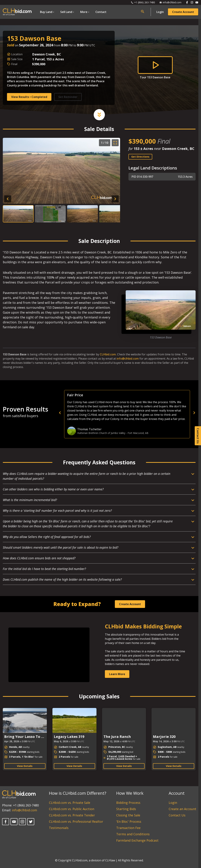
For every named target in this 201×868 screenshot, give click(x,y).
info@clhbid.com (128, 359)
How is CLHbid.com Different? (78, 793)
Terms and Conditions (133, 834)
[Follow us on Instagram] (192, 2)
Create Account (183, 12)
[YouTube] (14, 822)
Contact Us (177, 815)
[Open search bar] (143, 12)
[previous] (121, 413)
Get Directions (140, 157)
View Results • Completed (29, 97)
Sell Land (66, 12)
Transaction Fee (128, 828)
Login (160, 12)
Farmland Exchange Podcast (137, 840)
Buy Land (46, 12)
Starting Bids (126, 809)
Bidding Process (128, 803)
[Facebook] (6, 822)
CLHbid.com (108, 354)
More (84, 12)
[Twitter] (31, 822)
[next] (194, 413)
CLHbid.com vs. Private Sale (70, 803)
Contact (101, 12)
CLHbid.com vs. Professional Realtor (76, 821)
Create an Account (182, 809)
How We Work (130, 793)
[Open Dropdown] (47, 12)
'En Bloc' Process (129, 821)
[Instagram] (22, 822)
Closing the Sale (128, 815)
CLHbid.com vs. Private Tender (72, 815)
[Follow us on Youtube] (197, 2)
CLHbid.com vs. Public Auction (72, 809)
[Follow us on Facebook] (187, 2)
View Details (25, 766)
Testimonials (59, 828)
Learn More (117, 674)
